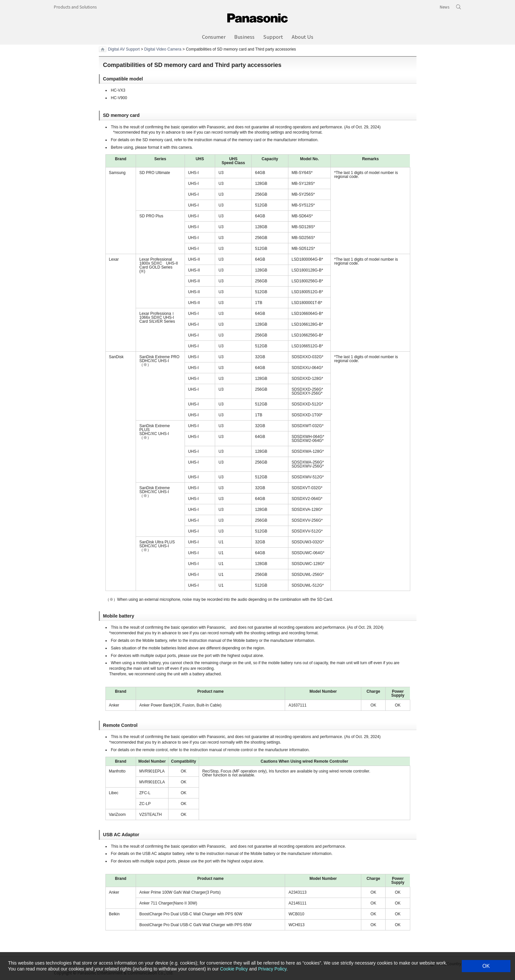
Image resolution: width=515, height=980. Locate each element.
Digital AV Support (124, 49)
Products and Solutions (75, 7)
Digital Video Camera (163, 49)
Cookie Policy (234, 969)
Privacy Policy (272, 969)
